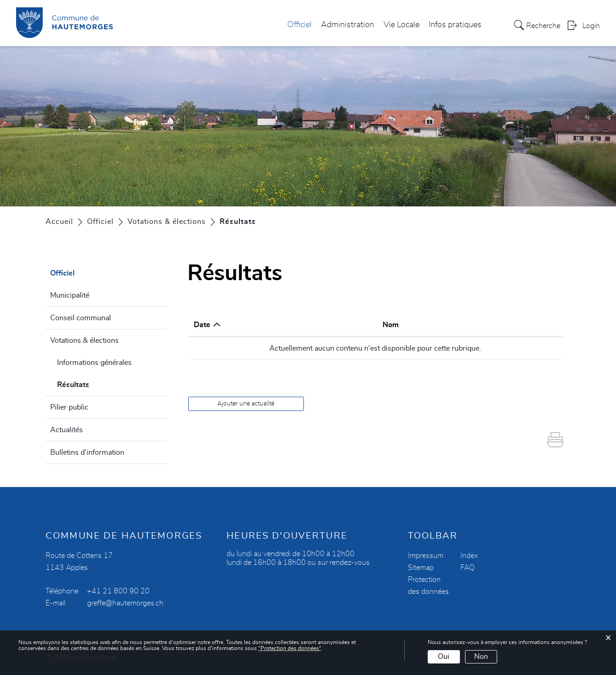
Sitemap (421, 568)
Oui (444, 657)
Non (481, 657)
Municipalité (70, 295)
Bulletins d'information (87, 452)
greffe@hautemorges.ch (125, 603)
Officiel (299, 25)
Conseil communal (81, 318)
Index (469, 556)
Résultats (95, 383)
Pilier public (69, 407)
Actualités (67, 430)
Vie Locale (401, 25)
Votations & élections (84, 340)
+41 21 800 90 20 (118, 591)
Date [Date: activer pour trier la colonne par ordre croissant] (202, 325)
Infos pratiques (455, 25)
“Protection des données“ (290, 648)
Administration (348, 25)
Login (591, 26)
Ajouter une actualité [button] (246, 404)
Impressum (426, 556)
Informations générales (94, 363)
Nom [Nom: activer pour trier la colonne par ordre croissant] (391, 325)
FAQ (468, 568)
